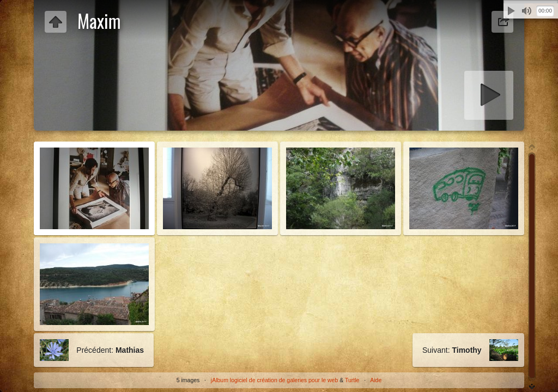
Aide (376, 380)
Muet (526, 11)
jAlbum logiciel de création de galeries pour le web (274, 380)
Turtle (352, 380)
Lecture (511, 11)
